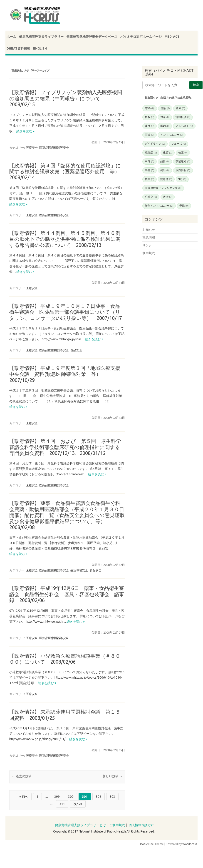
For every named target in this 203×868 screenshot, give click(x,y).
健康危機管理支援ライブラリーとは (80, 825)
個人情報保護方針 (141, 825)
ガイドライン (155, 144)
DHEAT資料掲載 (18, 48)
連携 (149, 126)
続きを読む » (25, 131)
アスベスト (184, 126)
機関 (149, 179)
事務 (149, 170)
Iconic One (147, 844)
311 (62, 804)
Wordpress (190, 844)
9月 (182, 179)
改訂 (168, 153)
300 (71, 797)
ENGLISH (40, 48)
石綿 (149, 135)
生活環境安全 (79, 570)
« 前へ (24, 797)
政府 (168, 197)
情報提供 (183, 117)
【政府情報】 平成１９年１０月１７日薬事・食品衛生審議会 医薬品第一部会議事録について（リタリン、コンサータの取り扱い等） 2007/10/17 (66, 312)
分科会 (151, 197)
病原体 (166, 179)
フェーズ (178, 144)
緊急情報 (149, 237)
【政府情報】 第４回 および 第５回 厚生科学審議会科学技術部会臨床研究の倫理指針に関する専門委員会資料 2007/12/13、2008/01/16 (65, 447)
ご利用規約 (117, 825)
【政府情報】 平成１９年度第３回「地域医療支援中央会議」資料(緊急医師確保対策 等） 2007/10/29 (65, 374)
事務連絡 (183, 161)
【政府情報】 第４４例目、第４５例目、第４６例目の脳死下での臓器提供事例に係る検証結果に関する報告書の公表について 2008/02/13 (65, 239)
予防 (184, 206)
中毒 (149, 161)
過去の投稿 (22, 776)
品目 (165, 161)
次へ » (78, 804)
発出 (165, 170)
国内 (165, 126)
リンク (147, 245)
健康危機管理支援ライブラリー (41, 37)
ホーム (11, 37)
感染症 (151, 153)
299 (57, 797)
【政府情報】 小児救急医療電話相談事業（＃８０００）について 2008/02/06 (65, 659)
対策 (165, 117)
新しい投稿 (113, 776)
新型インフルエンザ (159, 206)
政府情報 (183, 170)
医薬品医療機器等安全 (54, 148)
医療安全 (32, 148)
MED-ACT (172, 37)
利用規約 (149, 253)
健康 (180, 108)
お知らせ (149, 230)
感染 (165, 108)
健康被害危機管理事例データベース (92, 37)
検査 (183, 153)
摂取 (149, 117)
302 (99, 797)
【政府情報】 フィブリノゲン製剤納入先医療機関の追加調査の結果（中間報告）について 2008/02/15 (66, 98)
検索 (196, 85)
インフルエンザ (172, 135)
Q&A (150, 108)
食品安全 (76, 350)
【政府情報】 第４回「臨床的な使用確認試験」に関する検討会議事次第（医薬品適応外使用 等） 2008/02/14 (67, 171)
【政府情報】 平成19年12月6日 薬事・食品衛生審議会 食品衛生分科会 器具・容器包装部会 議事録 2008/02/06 (67, 594)
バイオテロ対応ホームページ (141, 37)
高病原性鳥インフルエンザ (163, 188)
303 (112, 797)
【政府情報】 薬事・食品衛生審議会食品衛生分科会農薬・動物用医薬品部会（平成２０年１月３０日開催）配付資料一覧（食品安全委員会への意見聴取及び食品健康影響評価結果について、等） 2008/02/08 (67, 515)
